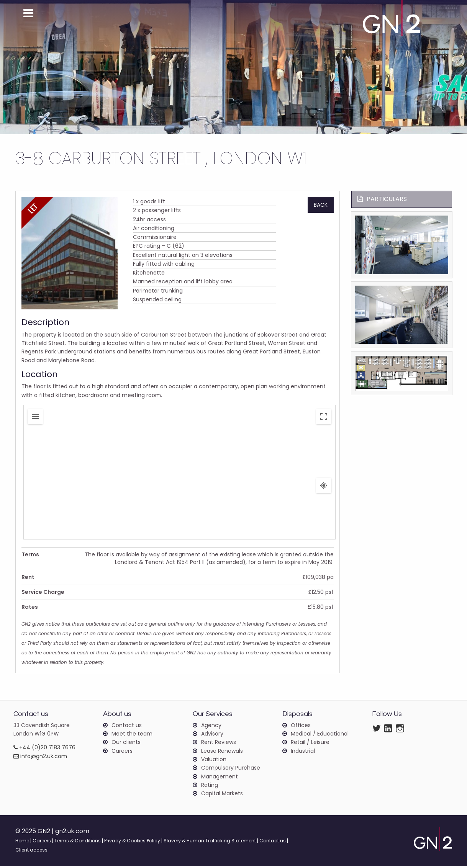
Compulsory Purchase (231, 770)
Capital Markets (222, 795)
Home (22, 843)
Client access (31, 852)
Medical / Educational (320, 735)
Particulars (382, 199)
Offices (301, 727)
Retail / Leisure (310, 744)
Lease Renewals (222, 752)
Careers (122, 752)
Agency (211, 727)
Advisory (212, 735)
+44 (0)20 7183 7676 (44, 749)
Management (220, 778)
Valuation (214, 761)
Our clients (126, 744)
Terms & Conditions (78, 843)
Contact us (127, 727)
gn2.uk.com (73, 833)
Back (321, 205)
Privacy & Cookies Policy (132, 843)
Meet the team (132, 735)
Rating (210, 786)
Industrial (303, 752)
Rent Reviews (219, 744)
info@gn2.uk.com (40, 758)
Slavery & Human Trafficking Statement (210, 843)
